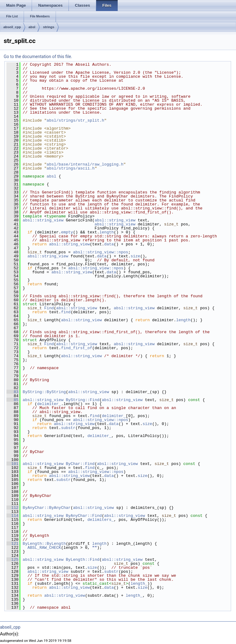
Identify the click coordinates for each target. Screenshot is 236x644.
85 (12, 400)
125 (12, 560)
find (66, 312)
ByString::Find (83, 400)
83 (12, 392)
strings (49, 27)
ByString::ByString (44, 392)
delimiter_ (49, 404)
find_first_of (77, 348)
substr (68, 428)
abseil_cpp (12, 27)
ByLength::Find (83, 560)
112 (12, 508)
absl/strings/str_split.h (75, 120)
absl (32, 27)
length (106, 232)
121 (12, 544)
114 (12, 516)
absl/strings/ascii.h (71, 168)
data (109, 244)
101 (12, 464)
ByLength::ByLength (44, 544)
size (135, 256)
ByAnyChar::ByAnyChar (47, 508)
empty (67, 232)
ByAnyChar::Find (84, 516)
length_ (139, 584)
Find (49, 308)
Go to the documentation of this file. (38, 57)
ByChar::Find (80, 464)
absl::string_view (43, 220)
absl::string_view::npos (101, 252)
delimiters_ (100, 520)
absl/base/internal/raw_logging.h (85, 164)
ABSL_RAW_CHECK (44, 548)
